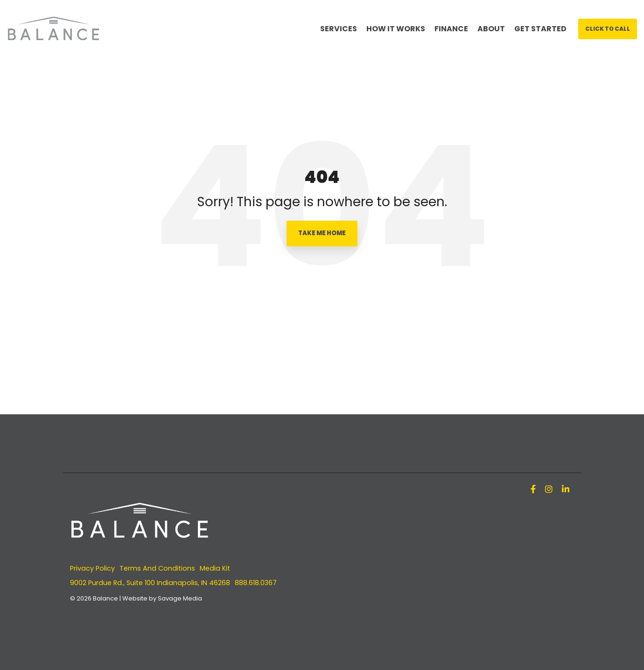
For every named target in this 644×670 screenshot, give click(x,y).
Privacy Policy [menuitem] (92, 568)
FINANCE (451, 29)
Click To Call (608, 29)
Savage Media (180, 598)
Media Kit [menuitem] (215, 568)
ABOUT (491, 29)
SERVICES (339, 29)
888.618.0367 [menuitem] (256, 583)
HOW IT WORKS (396, 29)
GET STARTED (540, 29)
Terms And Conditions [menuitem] (157, 568)
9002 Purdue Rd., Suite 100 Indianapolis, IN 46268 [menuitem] (150, 583)
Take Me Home (322, 233)
